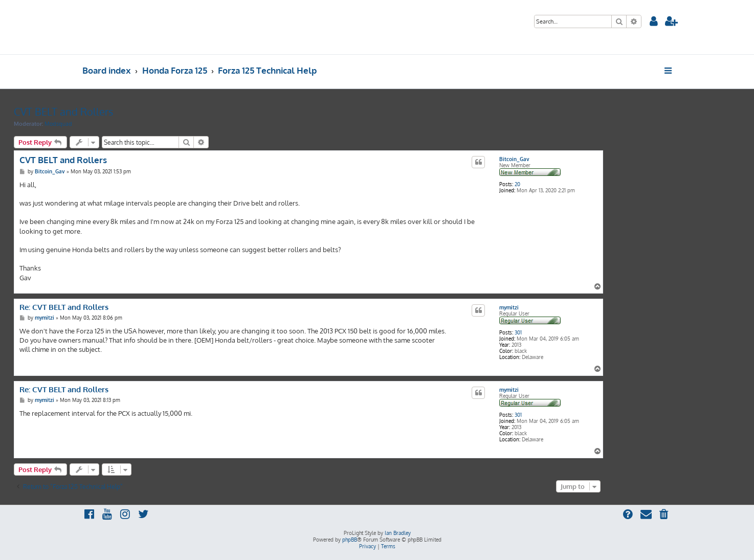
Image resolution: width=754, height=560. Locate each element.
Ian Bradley (398, 533)
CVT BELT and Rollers (63, 111)
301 (518, 332)
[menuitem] (654, 22)
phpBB (350, 540)
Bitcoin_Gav (514, 159)
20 (517, 184)
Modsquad (58, 124)
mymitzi (509, 307)
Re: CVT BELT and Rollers (64, 307)
